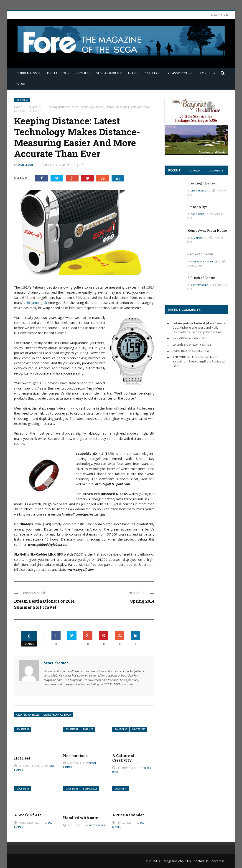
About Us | (186, 861)
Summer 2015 (90, 789)
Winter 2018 (139, 729)
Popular (195, 170)
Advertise (218, 861)
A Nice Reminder (128, 815)
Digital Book (58, 73)
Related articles (28, 715)
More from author (57, 715)
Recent (174, 170)
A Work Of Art (28, 815)
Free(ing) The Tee (201, 183)
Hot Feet (22, 758)
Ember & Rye (197, 207)
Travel (133, 73)
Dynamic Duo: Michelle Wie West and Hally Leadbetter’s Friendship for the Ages (199, 328)
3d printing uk (37, 303)
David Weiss (198, 214)
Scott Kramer (25, 165)
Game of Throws (200, 254)
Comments (216, 170)
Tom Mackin (197, 238)
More (21, 84)
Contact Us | (203, 861)
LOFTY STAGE (202, 345)
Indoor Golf (200, 338)
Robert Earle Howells (204, 262)
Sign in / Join (220, 15)
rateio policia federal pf (191, 323)
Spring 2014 (142, 601)
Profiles (83, 73)
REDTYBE (179, 357)
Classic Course (181, 73)
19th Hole (154, 73)
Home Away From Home (207, 230)
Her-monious (75, 756)
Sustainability (109, 73)
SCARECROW (201, 351)
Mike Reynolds (199, 285)
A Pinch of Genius (201, 278)
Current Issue (29, 73)
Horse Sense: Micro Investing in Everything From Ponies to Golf (199, 361)
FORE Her (208, 73)
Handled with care (80, 818)
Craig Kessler (199, 191)
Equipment (22, 100)
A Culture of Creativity (123, 758)
